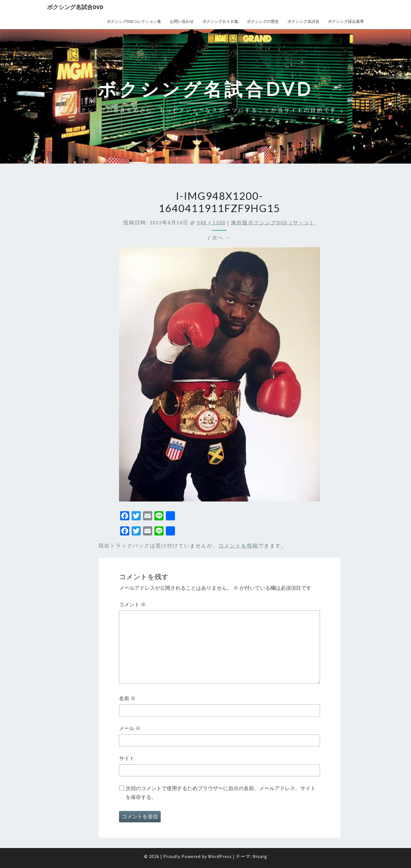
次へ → (221, 238)
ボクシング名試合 (303, 21)
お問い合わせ (182, 21)
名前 (127, 698)
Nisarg (260, 856)
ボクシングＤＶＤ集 (220, 21)
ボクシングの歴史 (263, 21)
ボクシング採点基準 (346, 21)
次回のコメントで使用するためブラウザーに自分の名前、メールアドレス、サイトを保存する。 (221, 793)
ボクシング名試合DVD (75, 7)
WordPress (220, 856)
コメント (132, 604)
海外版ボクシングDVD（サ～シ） (273, 222)
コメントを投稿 (238, 546)
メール (130, 728)
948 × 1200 (211, 222)
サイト (127, 758)
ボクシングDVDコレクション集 (134, 21)
